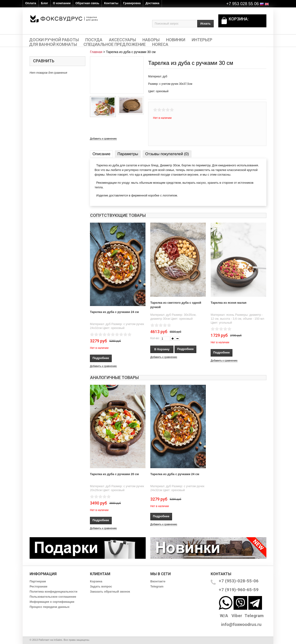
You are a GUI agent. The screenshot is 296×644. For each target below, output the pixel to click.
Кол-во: (155, 338)
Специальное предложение (115, 44)
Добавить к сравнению (103, 139)
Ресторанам (39, 586)
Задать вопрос (101, 586)
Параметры (128, 154)
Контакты (111, 3)
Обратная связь (87, 3)
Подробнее (101, 358)
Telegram (157, 586)
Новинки (176, 40)
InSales (58, 640)
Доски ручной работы (54, 40)
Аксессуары (122, 40)
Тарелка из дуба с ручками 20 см (114, 474)
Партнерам (38, 581)
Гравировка (132, 3)
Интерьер (202, 40)
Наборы (151, 40)
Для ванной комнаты (53, 44)
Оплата (31, 3)
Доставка (152, 3)
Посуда (94, 40)
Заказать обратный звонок (110, 592)
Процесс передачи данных (49, 607)
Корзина (96, 581)
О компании (62, 3)
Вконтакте (158, 581)
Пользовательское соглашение (53, 597)
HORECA (160, 44)
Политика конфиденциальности (53, 592)
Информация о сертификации (52, 602)
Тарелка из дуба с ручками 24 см (114, 312)
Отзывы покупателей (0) (167, 154)
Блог (45, 3)
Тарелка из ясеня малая (229, 303)
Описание (101, 154)
